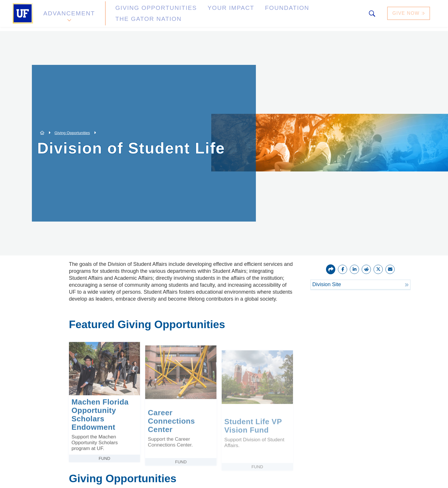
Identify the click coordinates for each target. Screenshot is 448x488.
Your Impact (203, 15)
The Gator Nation (303, 15)
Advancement (69, 15)
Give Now (409, 15)
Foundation (249, 15)
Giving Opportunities (142, 15)
